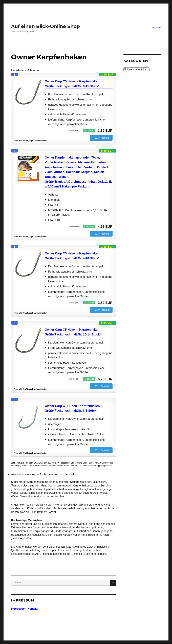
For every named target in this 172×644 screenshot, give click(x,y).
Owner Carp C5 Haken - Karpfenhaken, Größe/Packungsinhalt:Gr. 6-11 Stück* (73, 84)
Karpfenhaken (68, 474)
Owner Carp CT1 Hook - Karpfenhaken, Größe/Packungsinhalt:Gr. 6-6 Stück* (73, 408)
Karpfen (155, 27)
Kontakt (33, 609)
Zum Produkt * (103, 138)
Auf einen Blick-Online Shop (45, 26)
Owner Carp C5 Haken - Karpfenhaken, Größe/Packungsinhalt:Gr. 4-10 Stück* (73, 256)
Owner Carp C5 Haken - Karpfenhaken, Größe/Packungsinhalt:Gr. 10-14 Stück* (73, 332)
